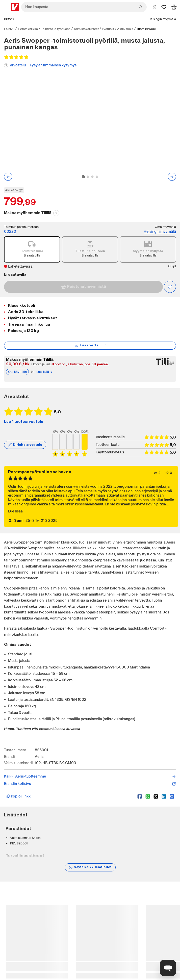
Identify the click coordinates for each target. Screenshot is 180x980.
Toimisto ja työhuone (56, 29)
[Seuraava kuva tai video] (172, 177)
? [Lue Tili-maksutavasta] (56, 213)
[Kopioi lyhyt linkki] (70, 796)
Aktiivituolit (125, 29)
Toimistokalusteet (86, 29)
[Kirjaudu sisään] (154, 7)
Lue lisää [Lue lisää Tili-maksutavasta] (45, 372)
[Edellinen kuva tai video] (8, 177)
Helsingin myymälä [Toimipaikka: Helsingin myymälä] (162, 19)
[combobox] (84, 7)
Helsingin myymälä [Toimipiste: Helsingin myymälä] (160, 232)
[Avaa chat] (168, 968)
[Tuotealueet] (6, 7)
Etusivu (9, 29)
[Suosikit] (164, 7)
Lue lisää (15, 511)
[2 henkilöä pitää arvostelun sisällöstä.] (157, 473)
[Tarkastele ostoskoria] (174, 7)
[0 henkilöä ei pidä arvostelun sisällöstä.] (169, 473)
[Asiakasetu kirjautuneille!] (170, 287)
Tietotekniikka (28, 29)
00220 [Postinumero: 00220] (9, 19)
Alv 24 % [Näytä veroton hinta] (14, 190)
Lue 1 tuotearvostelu (24, 422)
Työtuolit (108, 29)
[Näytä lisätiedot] (90, 867)
